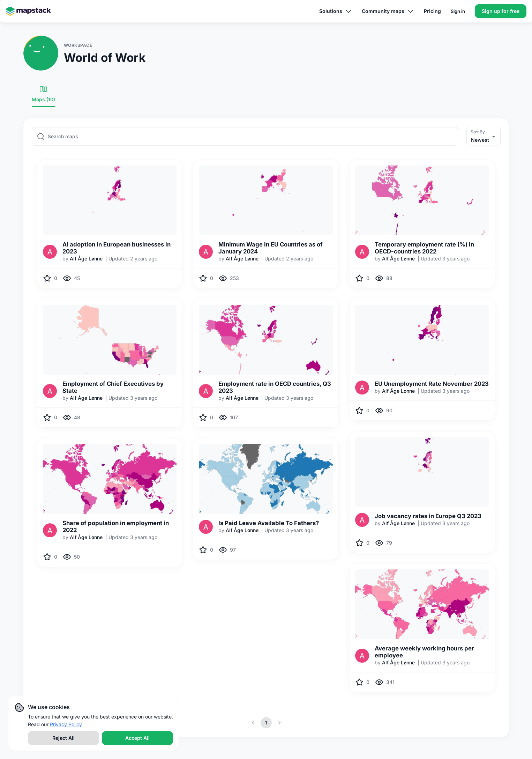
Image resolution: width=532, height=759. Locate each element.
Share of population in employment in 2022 (116, 526)
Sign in (458, 11)
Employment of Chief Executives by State (113, 387)
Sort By (478, 132)
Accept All (137, 738)
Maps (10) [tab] (43, 94)
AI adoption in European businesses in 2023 (117, 248)
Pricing (432, 11)
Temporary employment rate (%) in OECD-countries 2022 (424, 248)
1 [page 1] (266, 723)
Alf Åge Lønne (86, 259)
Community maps (388, 11)
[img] (110, 200)
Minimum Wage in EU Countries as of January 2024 (271, 248)
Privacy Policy (66, 724)
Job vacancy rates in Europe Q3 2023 (428, 516)
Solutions (336, 11)
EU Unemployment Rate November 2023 (432, 384)
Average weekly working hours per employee (424, 652)
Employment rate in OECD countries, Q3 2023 (275, 387)
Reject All (63, 738)
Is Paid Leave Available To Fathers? (269, 523)
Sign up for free (501, 11)
